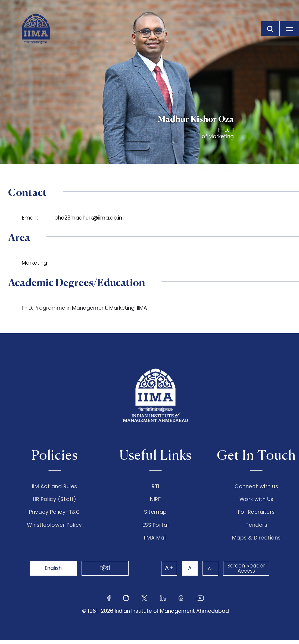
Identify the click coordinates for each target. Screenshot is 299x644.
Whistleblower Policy (54, 528)
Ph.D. (105, 170)
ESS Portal (155, 528)
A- (209, 572)
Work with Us (256, 500)
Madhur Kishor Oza (219, 170)
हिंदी (109, 572)
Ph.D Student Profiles (156, 170)
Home (28, 170)
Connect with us (256, 487)
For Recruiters (256, 514)
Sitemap (155, 514)
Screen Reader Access (246, 572)
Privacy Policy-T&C (55, 514)
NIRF (155, 500)
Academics (65, 170)
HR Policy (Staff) (55, 500)
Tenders (256, 528)
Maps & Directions (256, 542)
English (54, 572)
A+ (166, 572)
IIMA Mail (155, 542)
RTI (155, 487)
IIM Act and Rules (55, 487)
